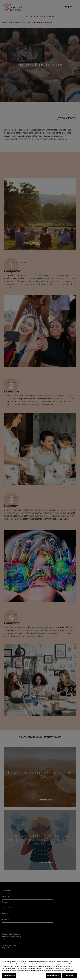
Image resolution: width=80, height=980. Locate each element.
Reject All (69, 975)
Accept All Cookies (53, 975)
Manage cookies (9, 975)
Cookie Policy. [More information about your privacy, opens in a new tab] (69, 971)
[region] (40, 969)
